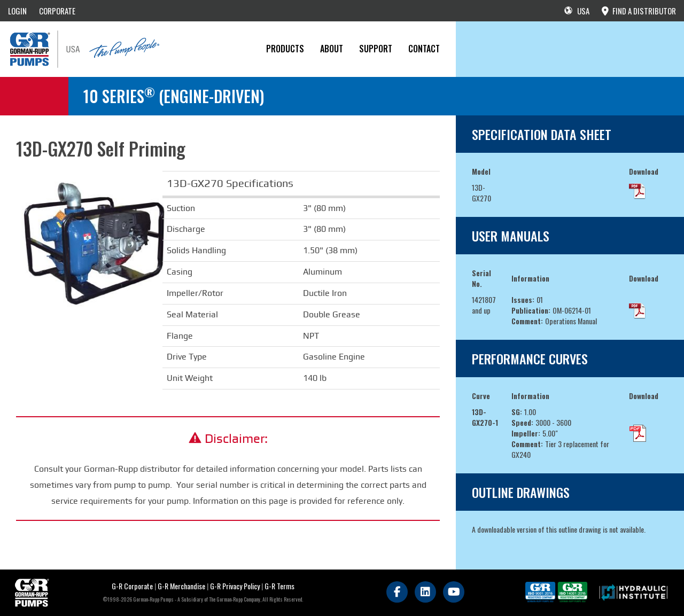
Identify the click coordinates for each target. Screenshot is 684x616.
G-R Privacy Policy (235, 586)
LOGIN (17, 11)
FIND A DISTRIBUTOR (639, 11)
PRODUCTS (285, 49)
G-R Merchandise (181, 586)
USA (577, 11)
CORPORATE (57, 11)
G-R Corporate (132, 586)
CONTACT (424, 49)
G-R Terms (279, 586)
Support (376, 49)
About (332, 49)
